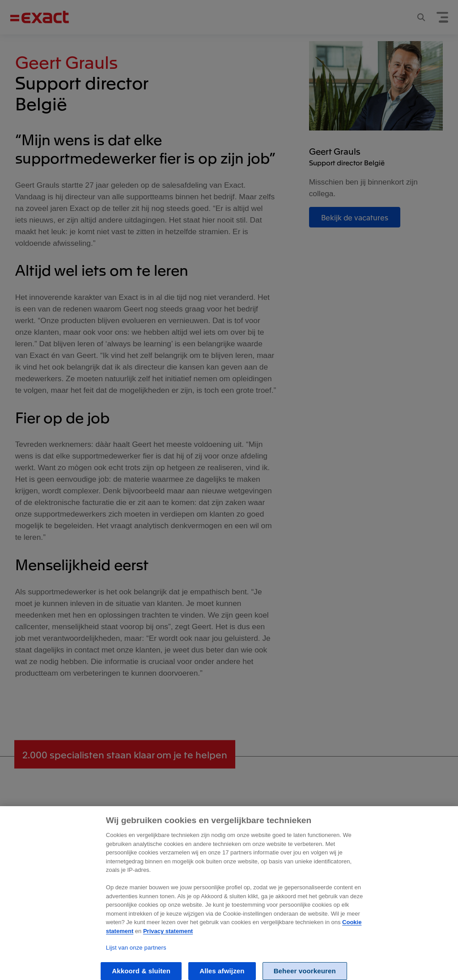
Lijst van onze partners (136, 956)
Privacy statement (168, 940)
